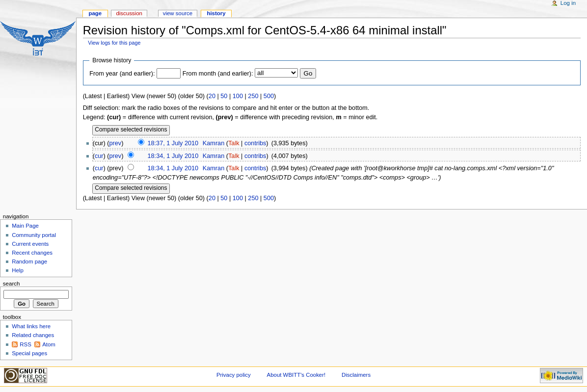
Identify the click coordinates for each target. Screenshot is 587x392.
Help (18, 270)
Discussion (129, 13)
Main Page (25, 226)
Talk (234, 143)
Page (95, 13)
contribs (255, 143)
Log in (568, 3)
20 (212, 96)
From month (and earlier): (218, 74)
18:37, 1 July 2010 (173, 143)
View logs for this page (114, 43)
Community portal (34, 235)
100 (238, 96)
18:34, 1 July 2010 (173, 156)
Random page (29, 261)
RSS (26, 344)
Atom (49, 344)
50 (224, 96)
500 (269, 96)
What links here (31, 326)
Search (12, 284)
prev (116, 143)
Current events (30, 244)
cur (99, 156)
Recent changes (32, 253)
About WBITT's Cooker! (296, 375)
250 (253, 96)
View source (178, 13)
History (216, 13)
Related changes (33, 335)
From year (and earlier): (122, 74)
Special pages (29, 353)
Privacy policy (234, 375)
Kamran (213, 143)
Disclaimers (356, 375)
